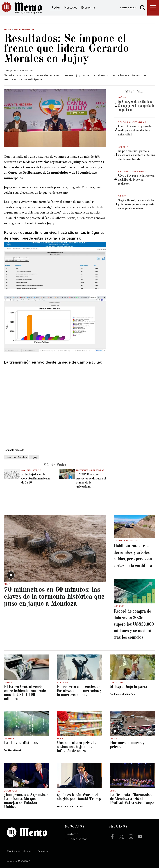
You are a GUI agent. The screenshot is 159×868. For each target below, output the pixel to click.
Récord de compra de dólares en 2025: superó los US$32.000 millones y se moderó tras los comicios (134, 625)
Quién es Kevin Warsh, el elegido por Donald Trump (79, 797)
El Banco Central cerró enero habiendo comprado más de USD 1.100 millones (25, 693)
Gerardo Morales (16, 457)
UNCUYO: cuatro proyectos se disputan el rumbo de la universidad (135, 131)
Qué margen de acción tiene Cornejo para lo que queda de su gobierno (136, 106)
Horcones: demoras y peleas (127, 745)
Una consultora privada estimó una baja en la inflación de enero (76, 747)
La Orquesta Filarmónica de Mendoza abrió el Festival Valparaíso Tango (132, 799)
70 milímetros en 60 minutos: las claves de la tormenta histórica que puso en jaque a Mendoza (54, 597)
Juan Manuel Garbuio (72, 806)
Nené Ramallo (16, 750)
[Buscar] (143, 8)
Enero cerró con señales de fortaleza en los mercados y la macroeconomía (79, 691)
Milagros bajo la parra (129, 687)
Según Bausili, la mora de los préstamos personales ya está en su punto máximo (136, 205)
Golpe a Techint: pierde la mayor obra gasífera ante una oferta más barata (136, 155)
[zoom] (55, 118)
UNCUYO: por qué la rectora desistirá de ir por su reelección (136, 180)
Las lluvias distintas (21, 743)
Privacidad (43, 851)
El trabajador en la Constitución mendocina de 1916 (36, 479)
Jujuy (34, 457)
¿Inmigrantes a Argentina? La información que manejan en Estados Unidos (26, 801)
